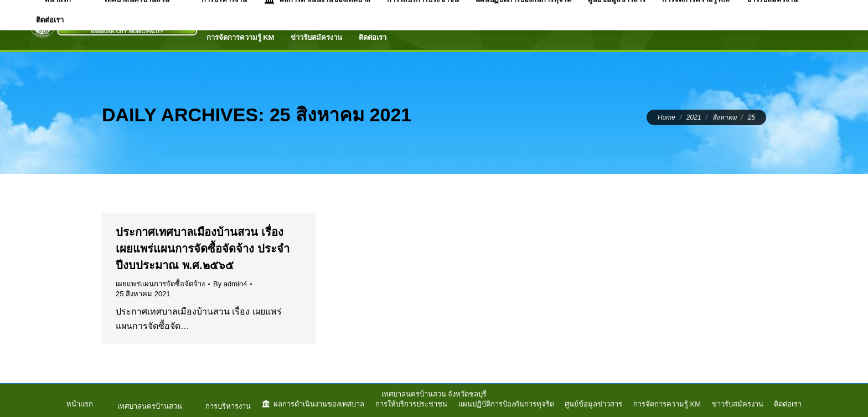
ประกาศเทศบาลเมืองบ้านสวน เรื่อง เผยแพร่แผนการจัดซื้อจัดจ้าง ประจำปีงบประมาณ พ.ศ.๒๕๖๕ (203, 249)
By (230, 284)
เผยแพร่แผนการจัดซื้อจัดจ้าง (160, 284)
